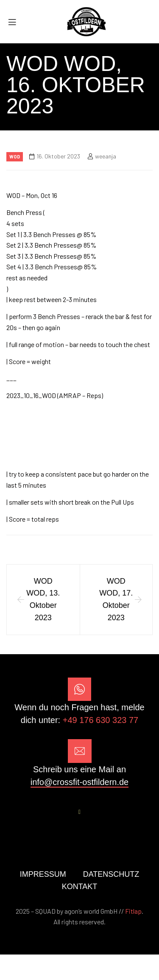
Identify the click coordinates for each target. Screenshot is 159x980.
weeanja (106, 156)
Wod (15, 157)
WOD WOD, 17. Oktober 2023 (116, 599)
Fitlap (133, 911)
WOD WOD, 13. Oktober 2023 (43, 599)
